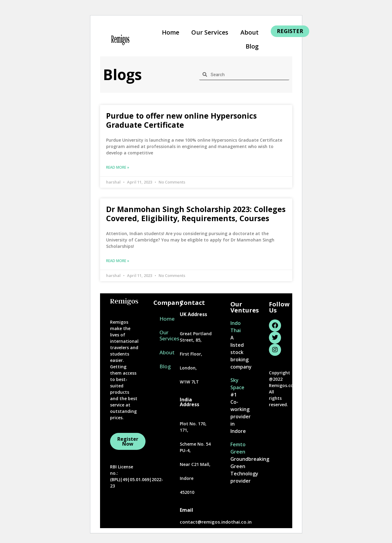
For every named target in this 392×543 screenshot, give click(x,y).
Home (171, 32)
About (250, 32)
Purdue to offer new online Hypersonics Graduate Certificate (181, 120)
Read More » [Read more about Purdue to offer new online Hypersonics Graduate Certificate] (118, 167)
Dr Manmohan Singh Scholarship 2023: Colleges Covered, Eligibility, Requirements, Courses (196, 214)
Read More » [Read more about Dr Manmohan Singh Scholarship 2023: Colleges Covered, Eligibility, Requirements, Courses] (118, 261)
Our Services (210, 32)
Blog (252, 46)
